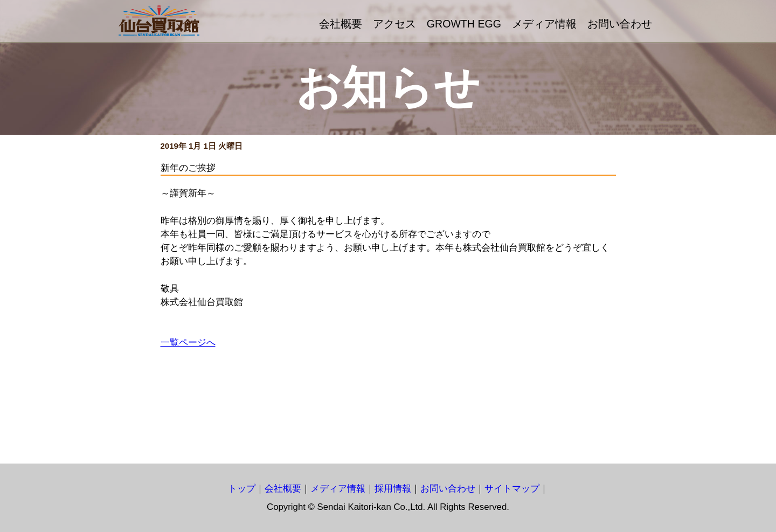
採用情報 (393, 489)
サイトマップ (512, 489)
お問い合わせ (620, 24)
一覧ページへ (188, 343)
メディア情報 (544, 24)
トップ (242, 489)
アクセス (394, 24)
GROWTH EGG (464, 24)
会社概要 (341, 24)
